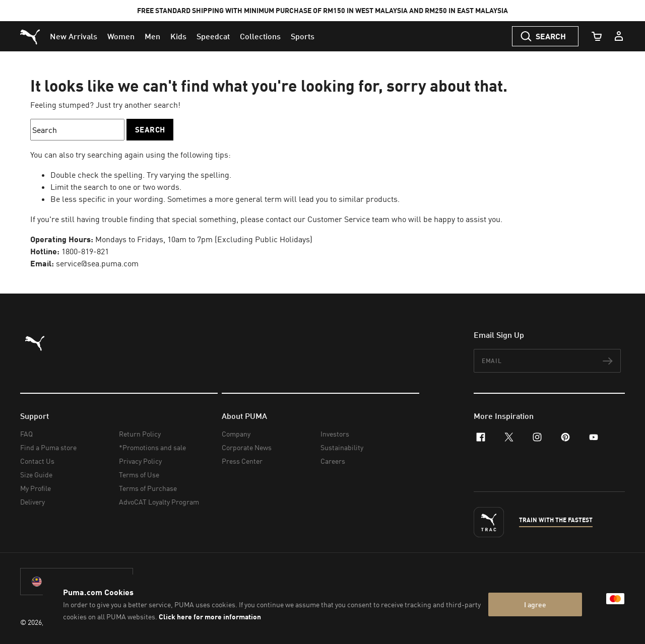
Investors (335, 434)
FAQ (26, 434)
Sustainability (342, 447)
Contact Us (37, 461)
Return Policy (140, 434)
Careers (333, 461)
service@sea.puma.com (97, 263)
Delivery (33, 502)
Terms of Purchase (148, 488)
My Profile (36, 488)
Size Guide (36, 475)
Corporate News (247, 447)
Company (236, 434)
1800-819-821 (85, 251)
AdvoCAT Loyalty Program (159, 502)
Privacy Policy (140, 461)
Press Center (242, 461)
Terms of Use (139, 475)
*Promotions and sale (152, 447)
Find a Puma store (48, 447)
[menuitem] (74, 36)
